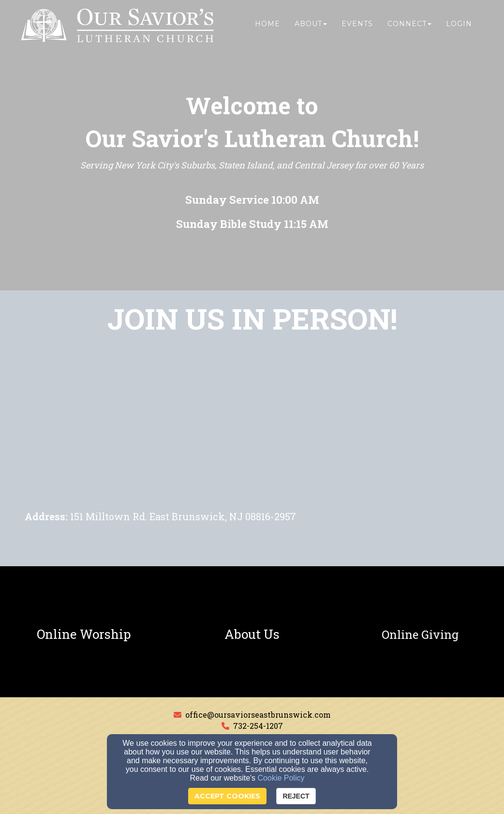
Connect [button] (409, 28)
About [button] (311, 28)
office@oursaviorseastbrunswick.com (258, 715)
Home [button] (267, 28)
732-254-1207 (258, 726)
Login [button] (459, 28)
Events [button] (357, 28)
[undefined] (84, 634)
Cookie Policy (281, 778)
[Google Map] (252, 436)
